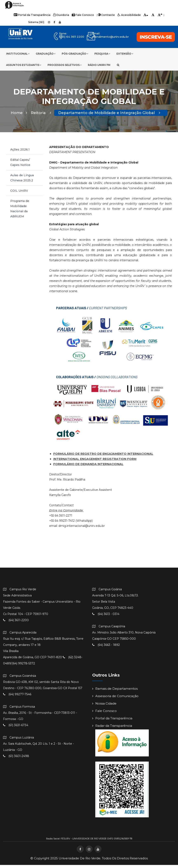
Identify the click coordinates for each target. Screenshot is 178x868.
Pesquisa (102, 54)
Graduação (46, 54)
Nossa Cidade (104, 706)
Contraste (105, 15)
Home (19, 116)
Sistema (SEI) (36, 22)
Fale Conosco (83, 15)
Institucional (18, 54)
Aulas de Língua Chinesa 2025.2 (22, 181)
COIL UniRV (19, 194)
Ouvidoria (62, 15)
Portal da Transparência (35, 15)
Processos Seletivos (65, 65)
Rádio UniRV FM (99, 65)
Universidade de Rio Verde (80, 861)
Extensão (125, 54)
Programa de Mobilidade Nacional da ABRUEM (20, 212)
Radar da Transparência (112, 729)
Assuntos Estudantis (24, 65)
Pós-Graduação (75, 54)
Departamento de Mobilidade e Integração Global (109, 116)
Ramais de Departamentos (115, 692)
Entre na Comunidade (66, 513)
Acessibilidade (126, 15)
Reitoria (41, 116)
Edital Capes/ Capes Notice (20, 165)
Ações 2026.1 (20, 153)
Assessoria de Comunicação (115, 699)
